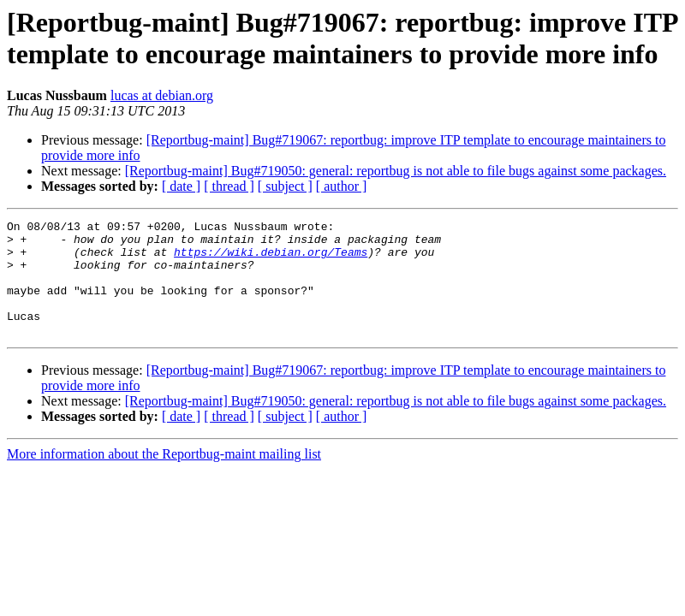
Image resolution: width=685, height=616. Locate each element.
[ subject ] (285, 186)
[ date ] (181, 186)
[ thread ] (229, 186)
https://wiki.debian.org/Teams (271, 259)
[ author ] (342, 186)
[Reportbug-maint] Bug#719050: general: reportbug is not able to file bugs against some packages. (396, 171)
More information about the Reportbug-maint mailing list (164, 477)
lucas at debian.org (162, 95)
